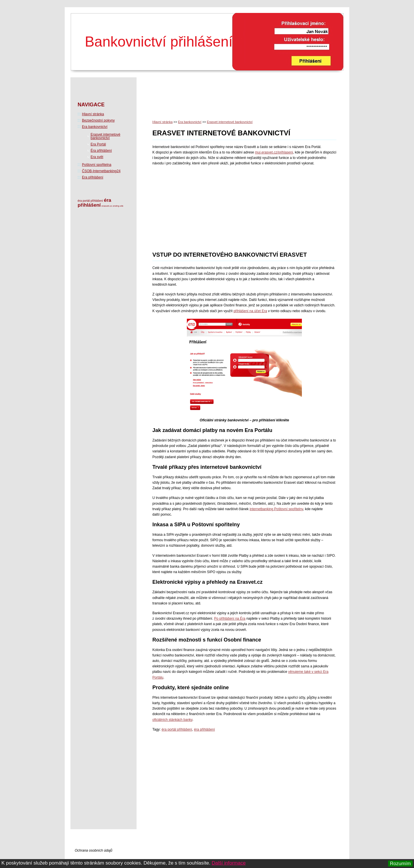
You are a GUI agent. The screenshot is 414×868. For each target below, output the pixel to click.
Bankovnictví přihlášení (159, 42)
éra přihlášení (205, 729)
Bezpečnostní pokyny (98, 120)
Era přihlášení (93, 177)
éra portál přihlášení (177, 729)
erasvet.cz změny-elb (112, 206)
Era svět (97, 157)
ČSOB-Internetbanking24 (101, 171)
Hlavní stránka (162, 122)
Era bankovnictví (190, 122)
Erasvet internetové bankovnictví (230, 122)
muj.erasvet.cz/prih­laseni (274, 152)
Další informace (229, 863)
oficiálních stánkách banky (172, 720)
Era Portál (98, 144)
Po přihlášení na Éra (230, 619)
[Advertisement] (257, 100)
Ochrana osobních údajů (94, 850)
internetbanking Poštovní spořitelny (276, 509)
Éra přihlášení (101, 151)
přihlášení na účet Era (250, 311)
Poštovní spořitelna (97, 165)
